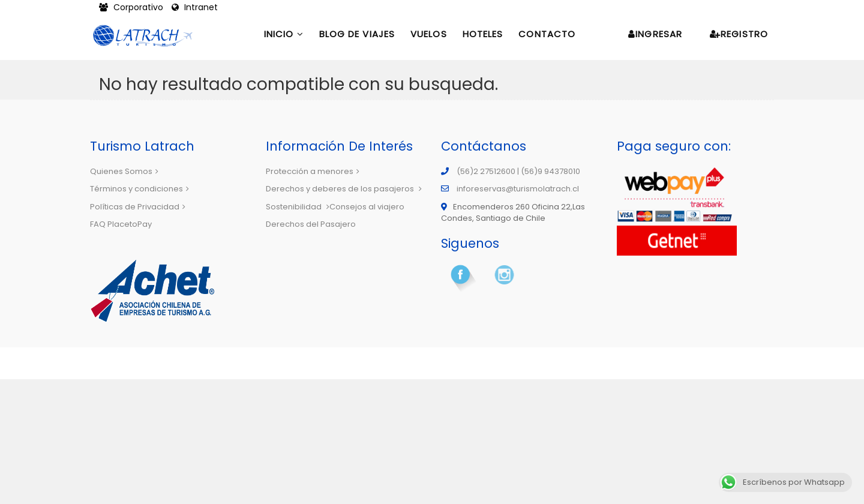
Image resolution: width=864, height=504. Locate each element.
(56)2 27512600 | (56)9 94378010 (518, 171)
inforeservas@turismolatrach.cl (518, 189)
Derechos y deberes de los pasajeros (344, 189)
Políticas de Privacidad (138, 207)
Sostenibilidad (298, 207)
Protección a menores (313, 171)
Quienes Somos (124, 171)
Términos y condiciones (139, 189)
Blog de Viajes (357, 34)
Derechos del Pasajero (311, 224)
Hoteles (483, 34)
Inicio (284, 34)
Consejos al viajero (367, 207)
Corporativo (132, 7)
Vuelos (429, 34)
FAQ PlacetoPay (121, 224)
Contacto (547, 34)
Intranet (195, 7)
